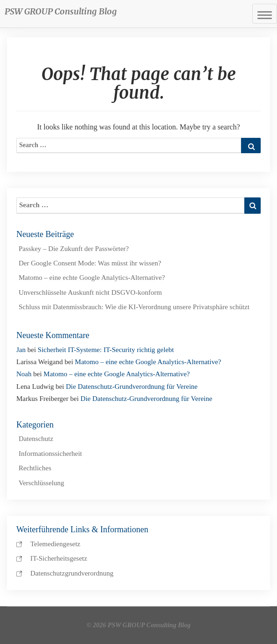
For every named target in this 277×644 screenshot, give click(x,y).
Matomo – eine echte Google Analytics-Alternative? (92, 278)
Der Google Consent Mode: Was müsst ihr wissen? (90, 263)
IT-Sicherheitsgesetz (59, 558)
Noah (24, 374)
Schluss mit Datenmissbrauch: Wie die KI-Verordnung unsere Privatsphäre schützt (134, 307)
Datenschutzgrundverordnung (72, 573)
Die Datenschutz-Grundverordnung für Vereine (132, 386)
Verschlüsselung (42, 483)
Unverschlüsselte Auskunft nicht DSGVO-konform (90, 292)
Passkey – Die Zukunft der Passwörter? (74, 249)
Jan (21, 350)
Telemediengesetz (55, 544)
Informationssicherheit (50, 454)
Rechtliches (35, 468)
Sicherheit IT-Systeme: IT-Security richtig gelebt (106, 350)
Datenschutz (36, 439)
